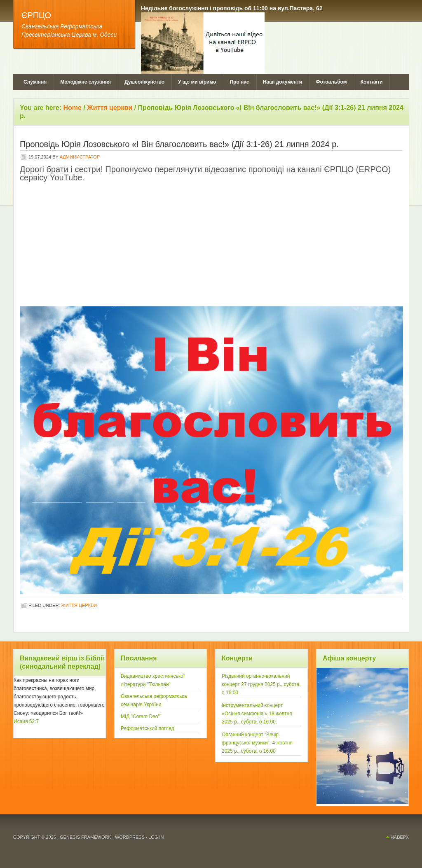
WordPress (130, 837)
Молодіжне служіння (86, 82)
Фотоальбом (331, 82)
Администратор (80, 157)
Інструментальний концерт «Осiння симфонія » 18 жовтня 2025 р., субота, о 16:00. (257, 714)
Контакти (372, 82)
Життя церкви (79, 605)
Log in (156, 837)
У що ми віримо (197, 82)
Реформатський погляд (147, 728)
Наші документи (283, 82)
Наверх (400, 837)
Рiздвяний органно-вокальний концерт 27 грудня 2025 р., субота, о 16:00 (261, 684)
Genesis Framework (86, 837)
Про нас (239, 82)
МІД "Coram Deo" (140, 716)
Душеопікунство (144, 82)
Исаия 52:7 (26, 721)
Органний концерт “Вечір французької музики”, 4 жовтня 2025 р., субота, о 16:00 (257, 743)
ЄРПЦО (36, 15)
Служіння (35, 82)
